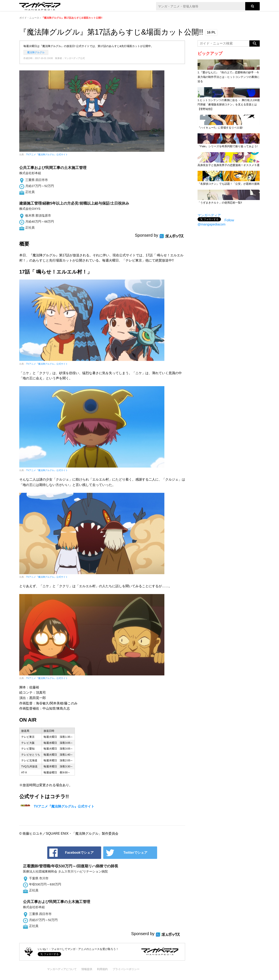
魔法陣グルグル (36, 52)
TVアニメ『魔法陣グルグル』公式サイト (47, 154)
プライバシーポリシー (126, 969)
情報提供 (87, 969)
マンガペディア (209, 215)
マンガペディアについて (62, 969)
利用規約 (102, 969)
